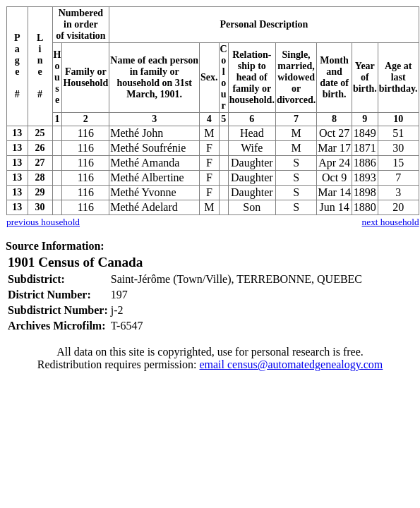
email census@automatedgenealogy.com (291, 364)
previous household (43, 222)
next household (391, 222)
